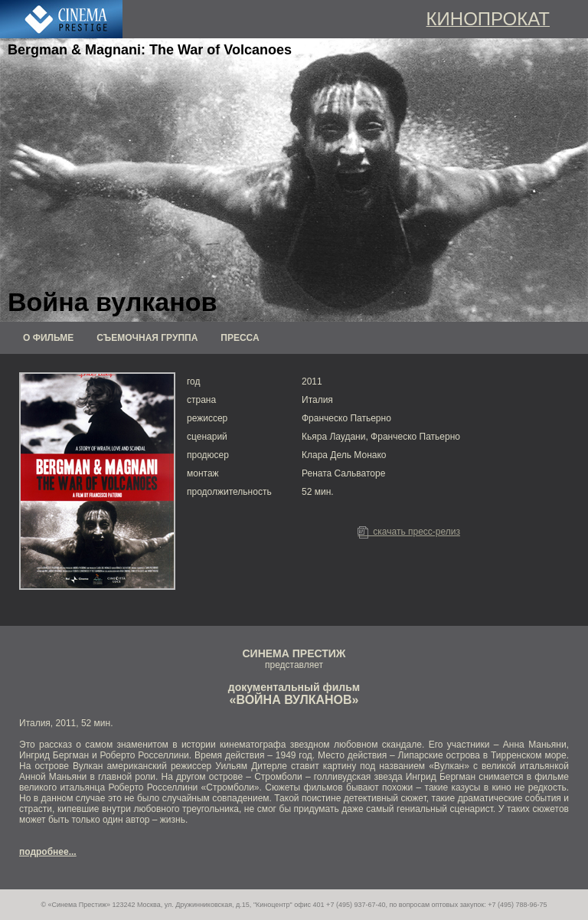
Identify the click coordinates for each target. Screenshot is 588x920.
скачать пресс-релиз (409, 532)
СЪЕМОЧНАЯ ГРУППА (147, 338)
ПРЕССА (240, 338)
